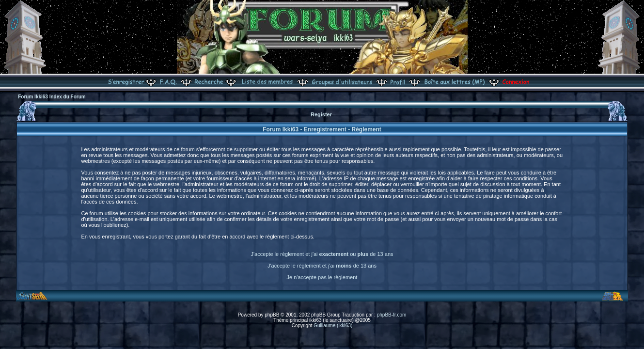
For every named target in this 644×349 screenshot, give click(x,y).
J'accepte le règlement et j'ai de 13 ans (322, 266)
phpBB (272, 315)
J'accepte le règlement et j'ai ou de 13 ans (322, 254)
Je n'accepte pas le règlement (322, 277)
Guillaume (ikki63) (333, 325)
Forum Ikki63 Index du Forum (52, 97)
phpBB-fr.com (392, 315)
